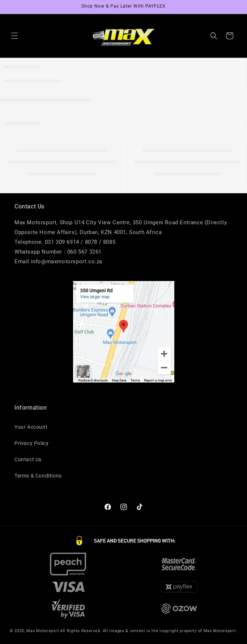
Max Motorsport (43, 636)
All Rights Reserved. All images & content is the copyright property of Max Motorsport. (149, 636)
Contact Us (28, 462)
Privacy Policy (31, 446)
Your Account (31, 429)
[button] (14, 36)
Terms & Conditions (38, 478)
